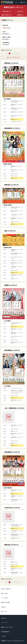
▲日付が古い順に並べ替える (13, 57)
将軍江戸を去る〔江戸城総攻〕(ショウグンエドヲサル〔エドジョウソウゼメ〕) (17, 392)
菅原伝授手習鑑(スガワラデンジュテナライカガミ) (17, 525)
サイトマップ (4, 623)
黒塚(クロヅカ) (14, 119)
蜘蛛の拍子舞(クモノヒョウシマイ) (17, 211)
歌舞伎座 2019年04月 (11, 63)
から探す (7, 11)
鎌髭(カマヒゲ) (14, 562)
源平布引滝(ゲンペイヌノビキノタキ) (17, 116)
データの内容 (4, 598)
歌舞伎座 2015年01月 (11, 185)
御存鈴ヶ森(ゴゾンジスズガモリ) (17, 113)
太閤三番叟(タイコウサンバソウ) (17, 426)
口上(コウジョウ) (14, 174)
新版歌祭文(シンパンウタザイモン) (17, 105)
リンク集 (3, 636)
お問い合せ (4, 618)
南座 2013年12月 (10, 231)
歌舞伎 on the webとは (7, 627)
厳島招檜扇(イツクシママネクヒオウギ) (17, 250)
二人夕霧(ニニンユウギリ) (16, 122)
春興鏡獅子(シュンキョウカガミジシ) (17, 497)
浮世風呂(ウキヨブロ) (15, 538)
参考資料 (3, 607)
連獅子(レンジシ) (14, 431)
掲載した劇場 (4, 593)
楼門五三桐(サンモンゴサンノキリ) (17, 330)
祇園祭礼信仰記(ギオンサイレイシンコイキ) (17, 208)
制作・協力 (4, 611)
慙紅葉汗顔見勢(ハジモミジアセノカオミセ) (17, 500)
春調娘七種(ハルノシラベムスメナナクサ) (17, 333)
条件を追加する (6, 34)
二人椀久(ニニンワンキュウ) (17, 261)
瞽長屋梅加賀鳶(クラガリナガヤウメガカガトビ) (17, 535)
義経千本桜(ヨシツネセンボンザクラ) (17, 264)
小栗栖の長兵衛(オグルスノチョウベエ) (17, 324)
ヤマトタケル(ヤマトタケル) (17, 388)
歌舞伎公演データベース (13, 7)
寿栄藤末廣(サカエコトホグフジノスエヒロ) (17, 109)
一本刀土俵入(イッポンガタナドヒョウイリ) (17, 215)
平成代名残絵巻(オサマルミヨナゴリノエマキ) (17, 102)
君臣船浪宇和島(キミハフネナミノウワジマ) (17, 573)
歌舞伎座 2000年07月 (11, 545)
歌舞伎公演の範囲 (5, 602)
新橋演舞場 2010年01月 (12, 452)
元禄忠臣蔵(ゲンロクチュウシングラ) (17, 267)
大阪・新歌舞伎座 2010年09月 (14, 408)
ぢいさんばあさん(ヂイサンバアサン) (17, 258)
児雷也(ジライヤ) (14, 279)
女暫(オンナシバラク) (15, 222)
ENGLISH (24, 2)
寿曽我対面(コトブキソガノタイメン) (17, 491)
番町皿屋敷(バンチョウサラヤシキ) (17, 219)
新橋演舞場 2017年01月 (12, 128)
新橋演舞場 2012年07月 (12, 350)
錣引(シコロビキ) (14, 176)
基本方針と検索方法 (6, 589)
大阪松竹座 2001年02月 (12, 508)
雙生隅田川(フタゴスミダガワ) (16, 167)
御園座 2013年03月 (11, 285)
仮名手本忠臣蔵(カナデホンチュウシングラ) (17, 254)
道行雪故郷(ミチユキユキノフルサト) (17, 276)
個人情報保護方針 (5, 632)
